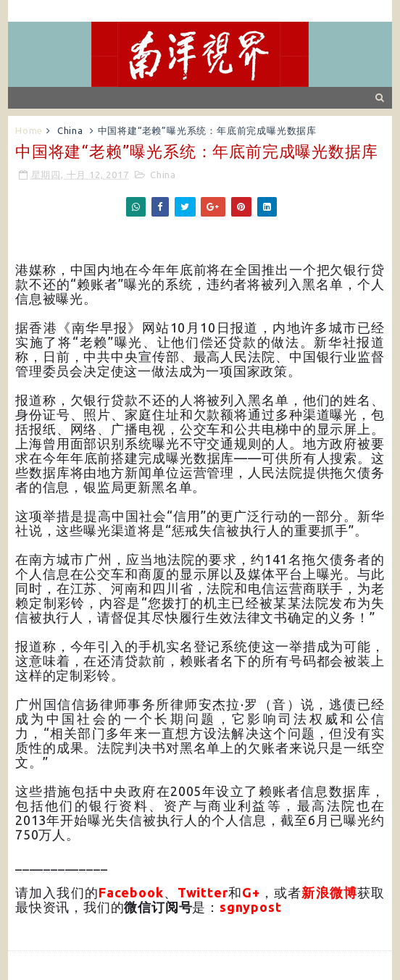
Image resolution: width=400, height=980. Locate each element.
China (70, 130)
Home (29, 130)
